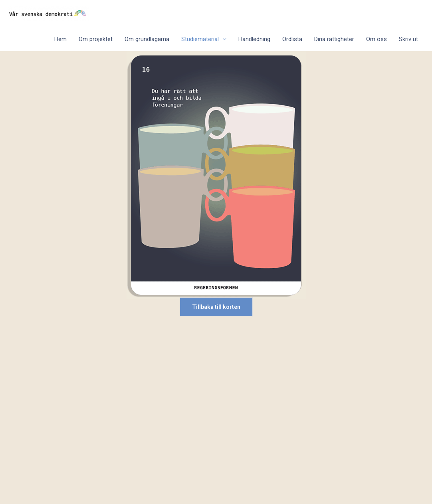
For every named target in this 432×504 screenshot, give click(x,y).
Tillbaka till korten (216, 307)
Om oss (377, 39)
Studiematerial (200, 39)
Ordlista (292, 39)
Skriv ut (408, 39)
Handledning (254, 39)
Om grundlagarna (147, 39)
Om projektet (96, 39)
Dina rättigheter (334, 39)
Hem (60, 39)
